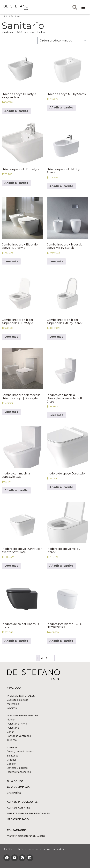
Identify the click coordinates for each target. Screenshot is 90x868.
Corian (11, 732)
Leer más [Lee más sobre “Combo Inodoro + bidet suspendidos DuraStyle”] (11, 337)
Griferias (12, 760)
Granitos (12, 708)
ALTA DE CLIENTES (18, 808)
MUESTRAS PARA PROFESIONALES (28, 813)
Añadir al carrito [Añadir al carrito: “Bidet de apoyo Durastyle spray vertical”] (16, 111)
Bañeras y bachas (17, 768)
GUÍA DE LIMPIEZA (18, 787)
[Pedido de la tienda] (63, 41)
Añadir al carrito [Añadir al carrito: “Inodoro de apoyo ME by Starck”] (61, 566)
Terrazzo (12, 740)
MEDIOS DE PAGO (18, 819)
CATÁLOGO (14, 688)
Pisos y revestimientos (20, 752)
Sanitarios (13, 756)
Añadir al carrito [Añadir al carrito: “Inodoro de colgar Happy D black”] (16, 641)
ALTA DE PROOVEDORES (22, 802)
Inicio (5, 16)
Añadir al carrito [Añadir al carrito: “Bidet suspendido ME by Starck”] (61, 186)
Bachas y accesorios (19, 772)
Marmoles (13, 704)
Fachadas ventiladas (19, 736)
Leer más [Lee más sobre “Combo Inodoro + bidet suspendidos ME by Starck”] (56, 337)
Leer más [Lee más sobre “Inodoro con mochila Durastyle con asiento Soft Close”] (56, 415)
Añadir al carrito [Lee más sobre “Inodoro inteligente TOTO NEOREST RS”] (61, 641)
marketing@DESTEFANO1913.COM (26, 836)
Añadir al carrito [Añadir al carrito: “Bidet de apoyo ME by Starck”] (61, 108)
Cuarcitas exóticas (17, 700)
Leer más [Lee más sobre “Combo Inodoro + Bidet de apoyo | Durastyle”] (11, 261)
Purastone (13, 728)
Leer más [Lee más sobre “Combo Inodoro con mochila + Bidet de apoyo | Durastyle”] (11, 412)
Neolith (11, 720)
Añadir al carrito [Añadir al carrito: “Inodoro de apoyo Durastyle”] (61, 487)
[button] (84, 7)
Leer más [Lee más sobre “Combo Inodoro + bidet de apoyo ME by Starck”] (56, 261)
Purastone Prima (17, 724)
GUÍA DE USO (15, 781)
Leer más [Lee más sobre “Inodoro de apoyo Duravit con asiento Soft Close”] (11, 566)
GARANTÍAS (14, 793)
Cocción (12, 764)
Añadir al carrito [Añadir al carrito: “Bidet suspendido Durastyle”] (16, 183)
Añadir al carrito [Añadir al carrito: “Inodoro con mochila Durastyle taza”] (16, 490)
